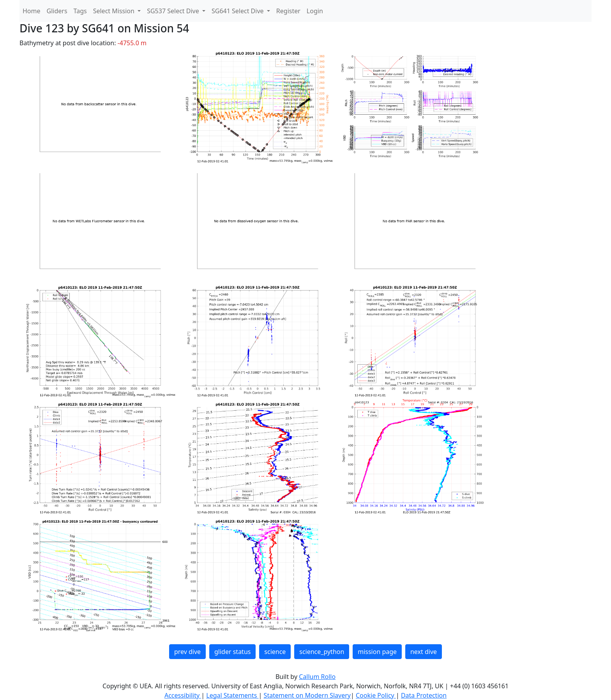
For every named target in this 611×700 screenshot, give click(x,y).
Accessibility (183, 695)
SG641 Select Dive (238, 11)
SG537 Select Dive (174, 11)
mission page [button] (377, 652)
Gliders (57, 11)
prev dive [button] (187, 652)
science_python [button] (322, 652)
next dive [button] (424, 652)
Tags (80, 11)
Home (32, 11)
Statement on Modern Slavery (307, 695)
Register (288, 11)
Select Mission (115, 11)
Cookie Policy (376, 695)
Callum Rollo (317, 677)
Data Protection (424, 695)
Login (315, 11)
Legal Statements (232, 695)
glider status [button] (232, 652)
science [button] (275, 652)
